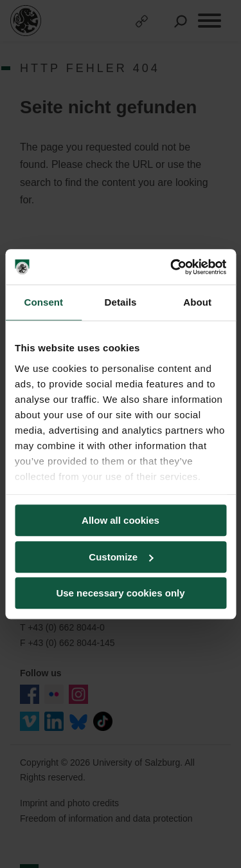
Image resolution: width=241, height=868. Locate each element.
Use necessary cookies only (120, 593)
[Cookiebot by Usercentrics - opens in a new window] (172, 267)
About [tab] (197, 302)
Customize (121, 557)
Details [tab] (121, 302)
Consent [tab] (43, 302)
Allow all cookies (121, 520)
